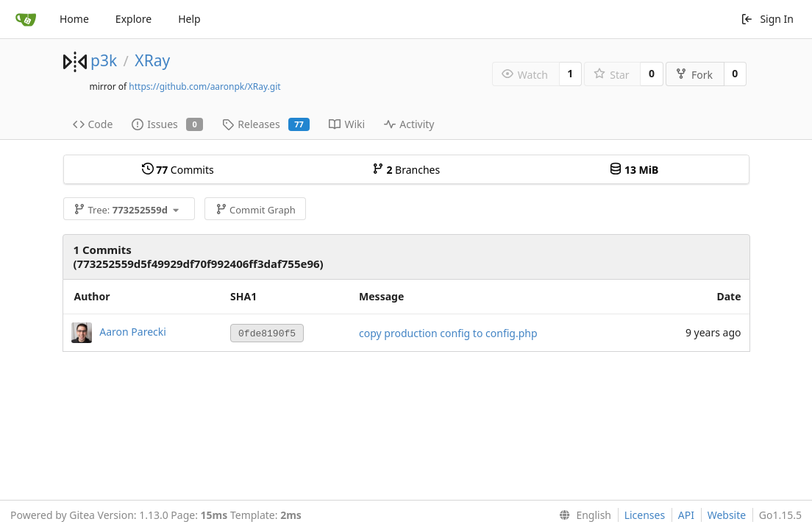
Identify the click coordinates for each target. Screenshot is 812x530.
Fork (694, 75)
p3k (104, 60)
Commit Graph (256, 210)
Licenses (645, 515)
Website (727, 515)
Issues (167, 124)
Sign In (767, 19)
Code (93, 124)
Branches (406, 170)
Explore (133, 19)
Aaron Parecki (133, 332)
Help (189, 19)
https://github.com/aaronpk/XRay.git (204, 86)
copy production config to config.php (448, 333)
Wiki (347, 124)
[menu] (582, 515)
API (686, 515)
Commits (178, 170)
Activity (409, 124)
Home (74, 19)
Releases (266, 124)
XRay (152, 60)
